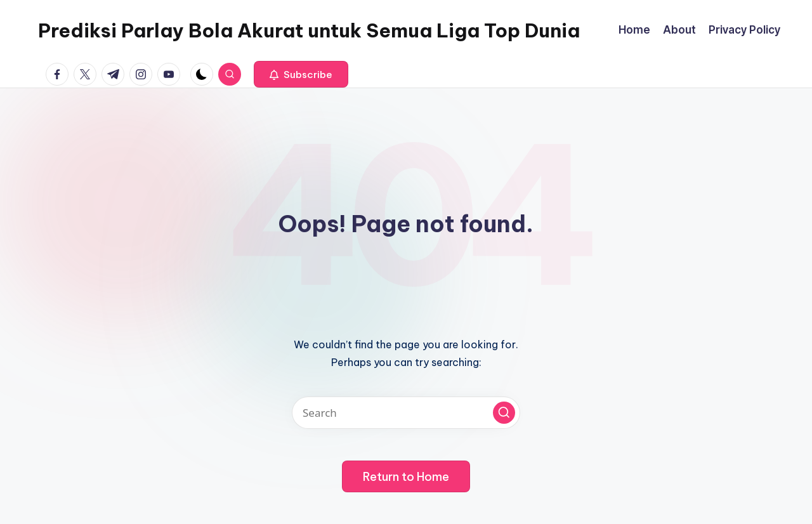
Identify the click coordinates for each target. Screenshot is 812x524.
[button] (301, 74)
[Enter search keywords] (406, 413)
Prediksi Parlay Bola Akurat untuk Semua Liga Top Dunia (309, 30)
